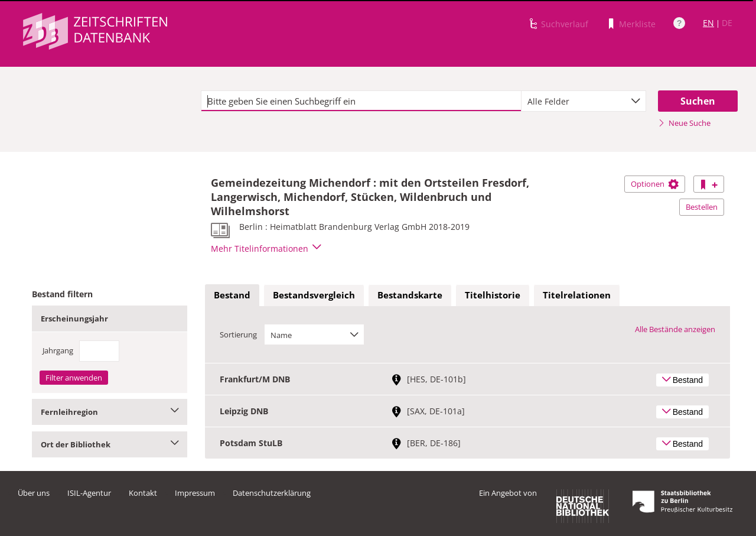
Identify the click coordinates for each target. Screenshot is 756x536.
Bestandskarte (410, 295)
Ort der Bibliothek (110, 444)
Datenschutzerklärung (272, 493)
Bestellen (702, 207)
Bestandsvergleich (314, 295)
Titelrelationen (577, 295)
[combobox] (584, 101)
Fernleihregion (110, 412)
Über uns (34, 493)
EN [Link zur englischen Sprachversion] (708, 23)
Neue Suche (684, 123)
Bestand (232, 295)
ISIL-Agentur (89, 493)
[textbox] (361, 101)
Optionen (655, 184)
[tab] (232, 295)
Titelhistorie (493, 295)
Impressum (195, 493)
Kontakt (143, 493)
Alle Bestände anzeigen (675, 329)
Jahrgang (58, 350)
